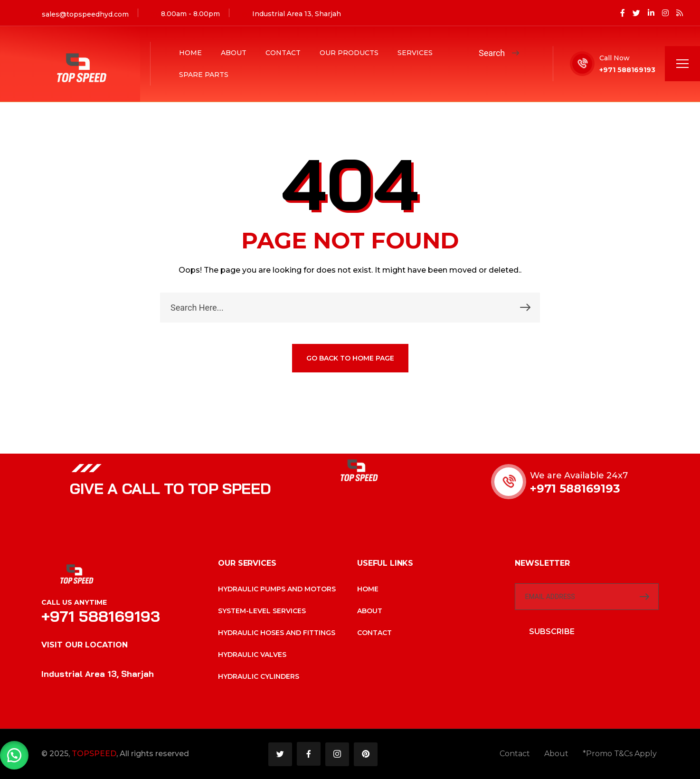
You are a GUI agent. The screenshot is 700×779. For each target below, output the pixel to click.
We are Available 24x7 (579, 475)
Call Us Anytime (74, 602)
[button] (14, 755)
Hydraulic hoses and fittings (277, 633)
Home (190, 53)
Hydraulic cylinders (259, 676)
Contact (283, 53)
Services (415, 53)
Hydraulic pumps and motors (277, 589)
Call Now (615, 58)
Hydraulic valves (252, 655)
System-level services (262, 611)
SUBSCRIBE (552, 632)
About (234, 53)
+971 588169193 (627, 70)
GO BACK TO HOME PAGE (350, 358)
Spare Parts (204, 75)
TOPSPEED (94, 754)
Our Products (349, 53)
